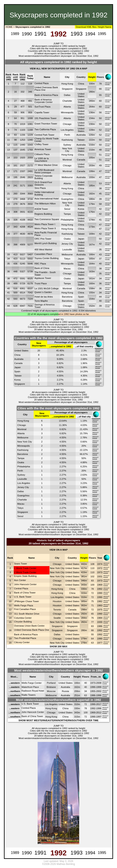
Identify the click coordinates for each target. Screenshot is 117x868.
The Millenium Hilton (45, 204)
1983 (100, 605)
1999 (99, 687)
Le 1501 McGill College (47, 288)
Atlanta (67, 107)
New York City (67, 150)
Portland (51, 683)
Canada (81, 160)
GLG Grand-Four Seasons (43, 183)
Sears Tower (21, 564)
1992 (100, 589)
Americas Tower (43, 149)
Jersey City (67, 244)
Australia (81, 135)
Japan (81, 239)
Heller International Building (44, 193)
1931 (100, 576)
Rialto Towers (29, 695)
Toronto (57, 610)
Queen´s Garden (43, 292)
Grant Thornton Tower (46, 124)
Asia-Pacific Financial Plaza (46, 234)
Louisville (67, 250)
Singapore (67, 89)
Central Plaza (42, 83)
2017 (99, 704)
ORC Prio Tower (43, 239)
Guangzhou (67, 199)
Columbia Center (23, 618)
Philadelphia (67, 220)
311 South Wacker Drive (27, 614)
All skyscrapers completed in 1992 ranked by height (58, 46)
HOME (9, 27)
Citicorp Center (22, 642)
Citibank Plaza (42, 154)
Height (101, 27)
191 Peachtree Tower (46, 118)
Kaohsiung (67, 140)
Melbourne (67, 177)
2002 (99, 691)
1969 (100, 585)
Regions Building (43, 214)
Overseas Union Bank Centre (29, 626)
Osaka (67, 239)
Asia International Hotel (47, 199)
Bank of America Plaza (46, 95)
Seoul (67, 209)
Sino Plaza (40, 188)
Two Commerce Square (47, 219)
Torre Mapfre (41, 301)
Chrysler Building (23, 622)
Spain (81, 297)
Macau (67, 269)
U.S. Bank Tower (23, 597)
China (81, 84)
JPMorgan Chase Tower (27, 601)
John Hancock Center (25, 584)
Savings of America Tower (44, 306)
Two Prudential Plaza (25, 638)
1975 (100, 610)
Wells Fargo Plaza (24, 605)
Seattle (57, 618)
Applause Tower (43, 278)
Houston (57, 601)
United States (81, 95)
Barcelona (67, 297)
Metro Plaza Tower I (45, 224)
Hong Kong (67, 84)
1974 (100, 564)
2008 (99, 683)
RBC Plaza (40, 264)
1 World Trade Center (25, 568)
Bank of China (42, 268)
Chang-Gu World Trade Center (47, 140)
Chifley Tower (41, 144)
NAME (107, 85)
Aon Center (20, 580)
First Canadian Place (25, 609)
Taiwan (81, 140)
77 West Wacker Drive (46, 165)
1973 (100, 572)
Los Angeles (67, 130)
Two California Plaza (45, 129)
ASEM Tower (41, 209)
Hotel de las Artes (44, 297)
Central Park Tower (44, 135)
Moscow (51, 691)
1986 (100, 626)
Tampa (67, 214)
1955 (93, 691)
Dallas (67, 95)
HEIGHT (108, 83)
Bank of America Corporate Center (44, 101)
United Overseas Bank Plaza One (46, 89)
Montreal (67, 160)
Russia (65, 691)
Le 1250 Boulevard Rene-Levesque (44, 171)
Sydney (67, 145)
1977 (100, 643)
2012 (99, 712)
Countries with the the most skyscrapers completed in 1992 (58, 51)
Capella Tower (42, 112)
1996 (99, 695)
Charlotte (67, 101)
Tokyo (67, 259)
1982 (100, 601)
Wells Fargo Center (32, 683)
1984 (100, 618)
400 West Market (43, 250)
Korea (81, 209)
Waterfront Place (30, 687)
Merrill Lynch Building (46, 243)
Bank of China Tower (25, 593)
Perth (67, 135)
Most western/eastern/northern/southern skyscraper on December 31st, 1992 (58, 56)
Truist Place (41, 283)
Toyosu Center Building (47, 258)
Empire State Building (25, 576)
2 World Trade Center (25, 572)
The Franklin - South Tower (45, 274)
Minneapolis (67, 112)
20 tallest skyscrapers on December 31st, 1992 (58, 53)
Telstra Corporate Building (43, 177)
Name (108, 27)
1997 (99, 717)
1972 (100, 568)
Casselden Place (43, 254)
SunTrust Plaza (42, 107)
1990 (100, 593)
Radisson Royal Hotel (33, 691)
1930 (100, 622)
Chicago (67, 124)
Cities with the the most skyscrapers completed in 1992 (58, 48)
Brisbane (51, 687)
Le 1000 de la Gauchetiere (42, 160)
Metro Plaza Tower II (45, 228)
